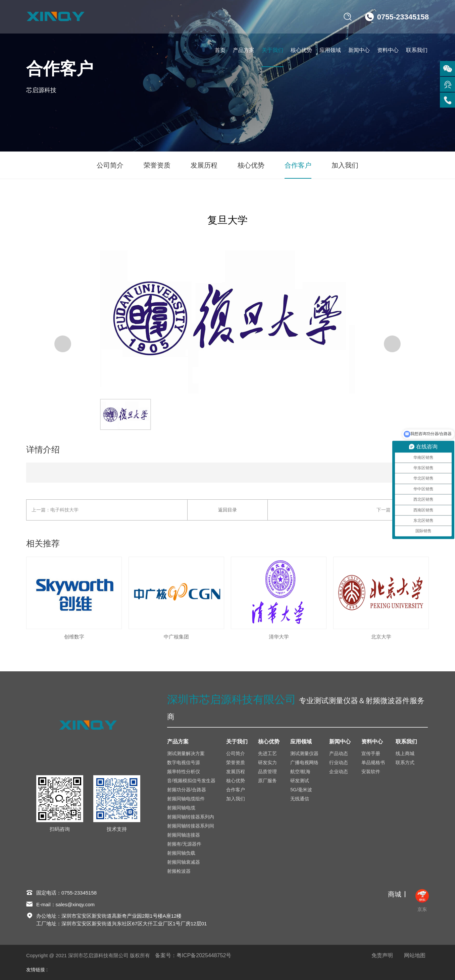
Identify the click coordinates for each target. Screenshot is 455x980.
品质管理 (267, 772)
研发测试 (300, 781)
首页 (220, 50)
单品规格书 (373, 762)
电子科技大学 (64, 510)
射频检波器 (179, 871)
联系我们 (417, 50)
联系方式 (405, 762)
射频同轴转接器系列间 (191, 826)
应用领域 (330, 50)
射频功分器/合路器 (187, 790)
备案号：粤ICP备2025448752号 (193, 955)
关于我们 (272, 50)
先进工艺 (267, 753)
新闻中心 (359, 50)
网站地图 (415, 955)
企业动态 (339, 772)
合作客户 (298, 165)
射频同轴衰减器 (184, 862)
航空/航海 (300, 772)
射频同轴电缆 (181, 808)
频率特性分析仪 (184, 772)
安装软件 (371, 772)
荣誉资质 (157, 165)
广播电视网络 (304, 762)
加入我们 (345, 165)
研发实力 (267, 762)
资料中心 (388, 50)
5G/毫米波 (301, 790)
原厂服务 (267, 781)
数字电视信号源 (184, 762)
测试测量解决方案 (186, 753)
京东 (422, 901)
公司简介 (110, 165)
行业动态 (339, 762)
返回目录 (227, 510)
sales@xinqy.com (75, 904)
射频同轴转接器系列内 (191, 817)
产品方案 (244, 50)
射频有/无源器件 (184, 844)
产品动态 (339, 753)
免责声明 (382, 955)
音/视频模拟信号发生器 (191, 781)
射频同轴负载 (181, 853)
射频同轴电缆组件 (186, 799)
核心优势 (301, 50)
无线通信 (300, 799)
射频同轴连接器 (184, 835)
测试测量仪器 (304, 753)
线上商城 (405, 753)
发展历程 (204, 165)
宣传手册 (371, 753)
